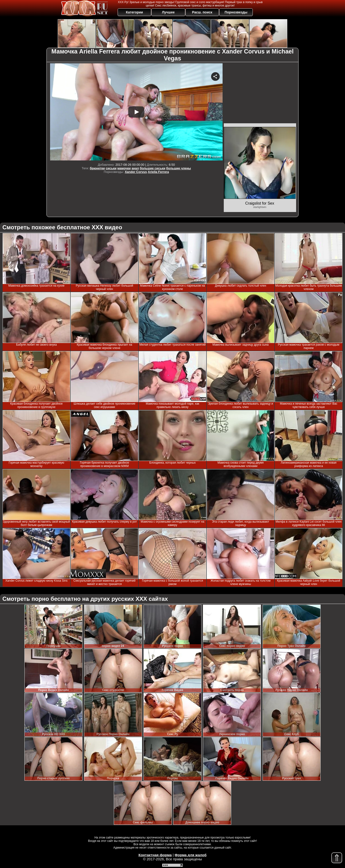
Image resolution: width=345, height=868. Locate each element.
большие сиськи (152, 168)
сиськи (111, 168)
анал (135, 168)
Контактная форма (155, 855)
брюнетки (97, 168)
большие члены (179, 168)
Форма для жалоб (191, 855)
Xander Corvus (136, 172)
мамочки (124, 168)
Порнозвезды (236, 12)
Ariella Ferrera (158, 172)
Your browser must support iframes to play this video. (136, 112)
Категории (135, 12)
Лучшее (168, 12)
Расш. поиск (202, 12)
